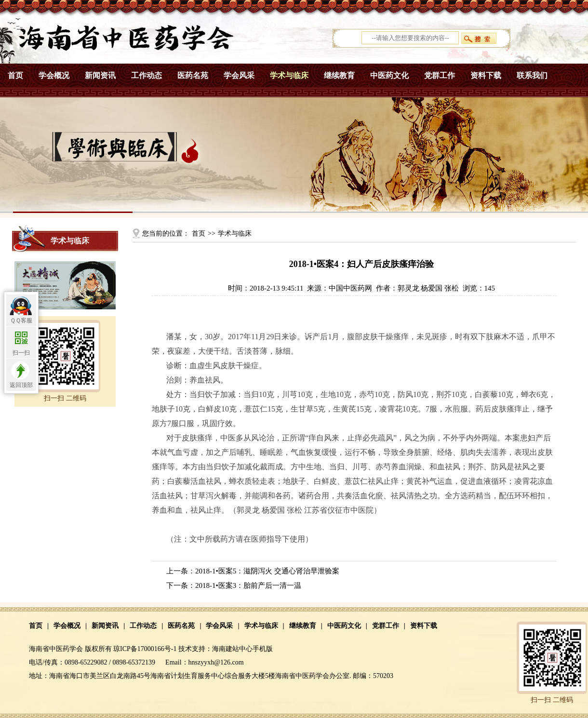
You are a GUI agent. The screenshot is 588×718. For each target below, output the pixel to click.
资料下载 (486, 75)
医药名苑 (193, 75)
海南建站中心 (232, 649)
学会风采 (239, 75)
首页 (15, 75)
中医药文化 (389, 75)
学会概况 (54, 75)
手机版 (263, 649)
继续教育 (339, 75)
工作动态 (147, 75)
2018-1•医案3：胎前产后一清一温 (248, 585)
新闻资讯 (100, 75)
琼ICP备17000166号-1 (145, 649)
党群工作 (440, 75)
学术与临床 (289, 75)
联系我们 (532, 75)
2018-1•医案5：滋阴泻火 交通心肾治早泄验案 (267, 571)
